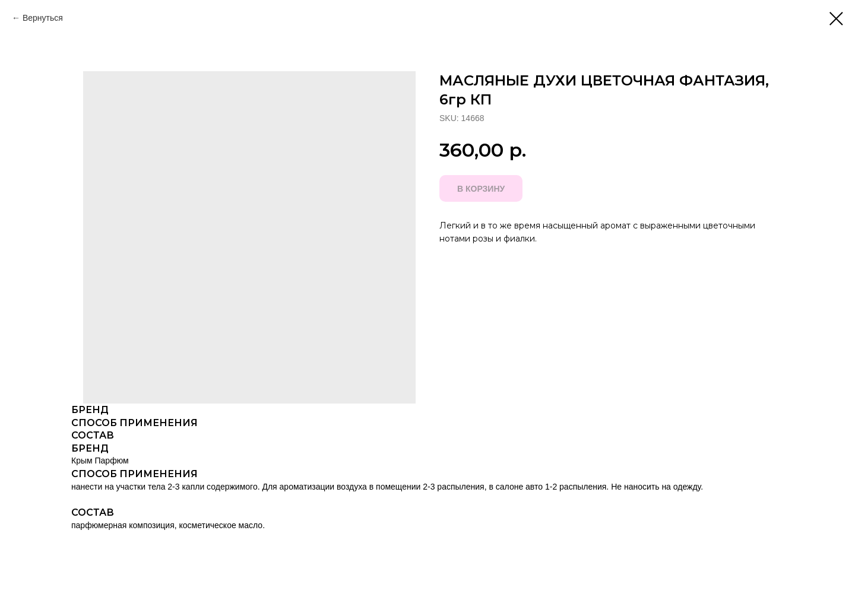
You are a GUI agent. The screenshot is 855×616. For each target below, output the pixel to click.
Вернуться (43, 18)
